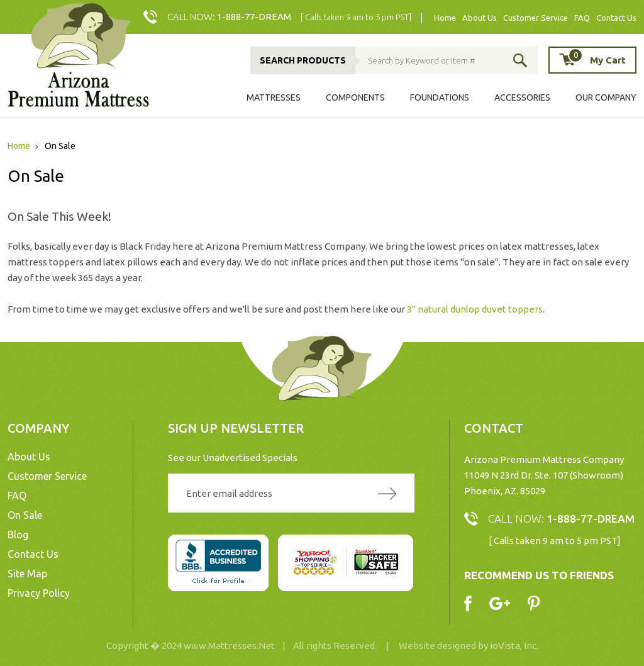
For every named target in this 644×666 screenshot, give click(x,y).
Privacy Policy (39, 593)
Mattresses (274, 97)
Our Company (606, 97)
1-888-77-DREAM (254, 17)
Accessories (522, 97)
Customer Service (536, 18)
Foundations (440, 97)
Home (445, 18)
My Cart (597, 59)
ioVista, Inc (513, 646)
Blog (18, 535)
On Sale (25, 515)
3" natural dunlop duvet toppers (475, 309)
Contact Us (616, 18)
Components (355, 97)
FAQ (582, 18)
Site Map (27, 574)
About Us (480, 18)
